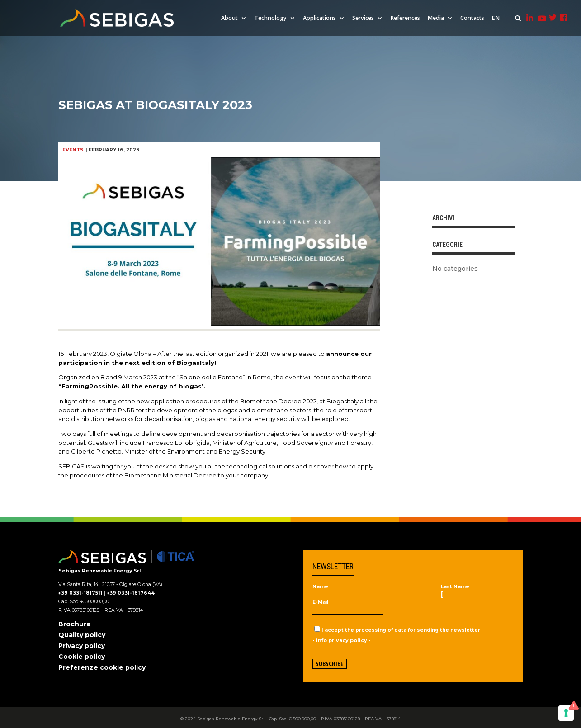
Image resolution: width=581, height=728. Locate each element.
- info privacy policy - (342, 640)
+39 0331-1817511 (80, 593)
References (405, 18)
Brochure (75, 624)
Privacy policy (82, 646)
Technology (270, 18)
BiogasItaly (342, 401)
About (229, 18)
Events (73, 150)
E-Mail (320, 603)
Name (320, 587)
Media (436, 18)
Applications (319, 18)
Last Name (455, 587)
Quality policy (82, 635)
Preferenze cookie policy (102, 667)
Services (363, 18)
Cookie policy (82, 657)
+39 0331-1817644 (131, 593)
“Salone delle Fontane (210, 377)
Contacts (472, 18)
